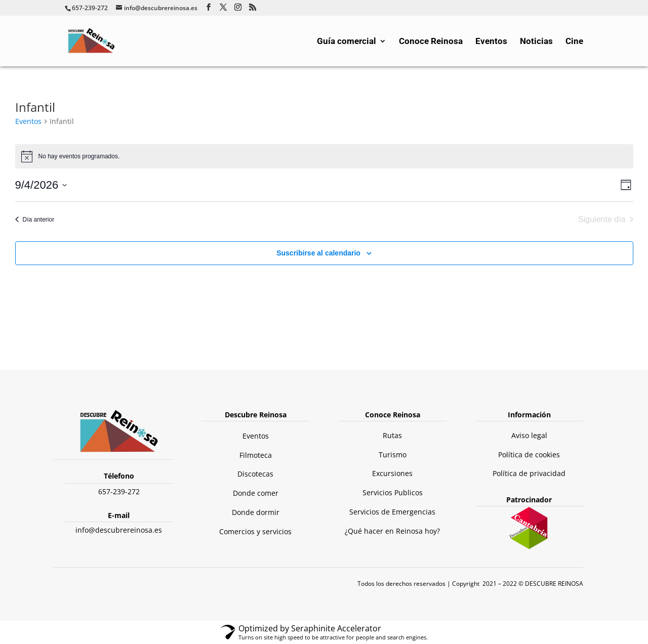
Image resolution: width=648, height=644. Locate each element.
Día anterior (35, 220)
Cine (574, 42)
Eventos (491, 42)
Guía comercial (347, 42)
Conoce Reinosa (431, 42)
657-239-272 (119, 491)
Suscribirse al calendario (318, 253)
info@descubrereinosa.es (119, 530)
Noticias (536, 42)
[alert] (324, 156)
